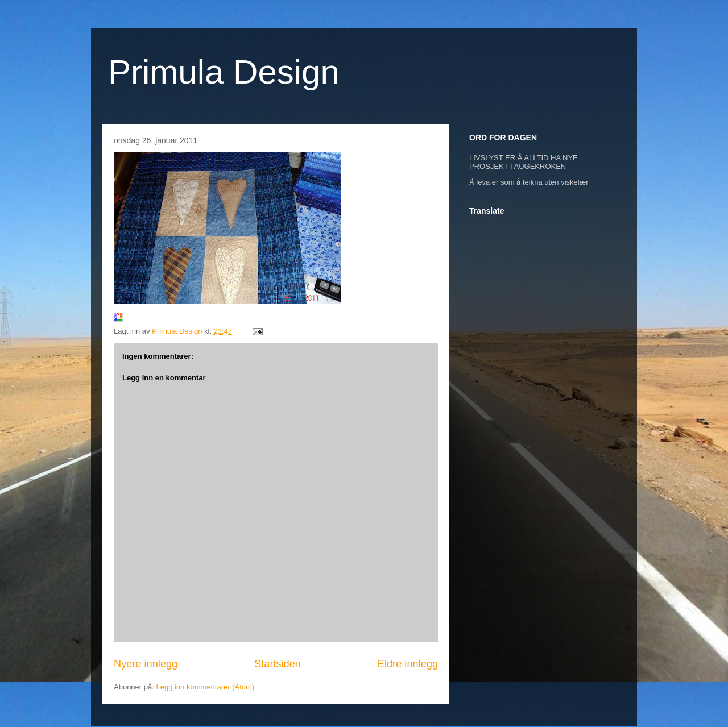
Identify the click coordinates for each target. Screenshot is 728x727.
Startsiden (278, 664)
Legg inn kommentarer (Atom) (205, 687)
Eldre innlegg (408, 664)
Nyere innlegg (146, 664)
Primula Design (224, 72)
